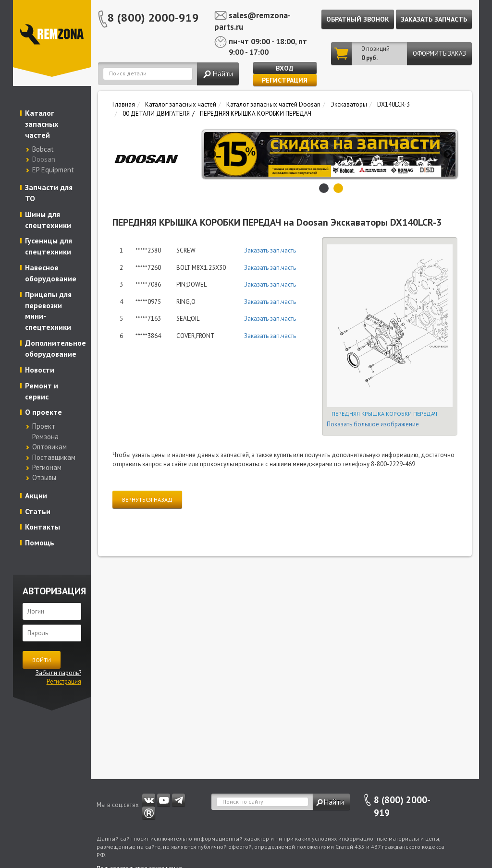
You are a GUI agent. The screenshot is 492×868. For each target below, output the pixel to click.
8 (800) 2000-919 (153, 18)
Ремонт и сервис (42, 391)
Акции (36, 495)
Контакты (43, 527)
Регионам (47, 467)
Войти (42, 660)
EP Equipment (53, 170)
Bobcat (43, 149)
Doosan (44, 159)
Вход (285, 68)
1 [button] (324, 188)
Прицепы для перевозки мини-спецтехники (48, 311)
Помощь (40, 542)
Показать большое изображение (373, 424)
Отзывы (44, 477)
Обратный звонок (358, 19)
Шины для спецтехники (48, 220)
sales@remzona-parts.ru (252, 21)
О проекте (43, 412)
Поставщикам (54, 457)
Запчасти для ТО (49, 193)
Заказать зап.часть (270, 250)
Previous (212, 155)
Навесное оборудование (51, 273)
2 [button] (338, 188)
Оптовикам (49, 447)
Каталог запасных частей (42, 124)
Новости (40, 370)
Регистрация (285, 80)
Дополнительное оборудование (54, 348)
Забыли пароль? (58, 673)
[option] (336, 154)
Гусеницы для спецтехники (49, 246)
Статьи (38, 511)
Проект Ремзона (45, 431)
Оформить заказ (439, 54)
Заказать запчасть (434, 19)
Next (448, 155)
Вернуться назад (147, 500)
